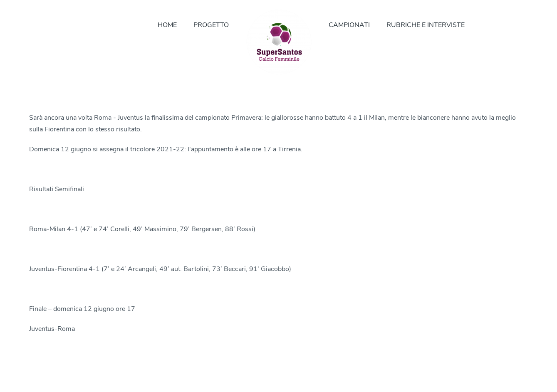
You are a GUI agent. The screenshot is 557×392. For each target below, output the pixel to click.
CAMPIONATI (349, 25)
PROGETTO (211, 25)
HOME (167, 25)
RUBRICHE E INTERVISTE (426, 25)
